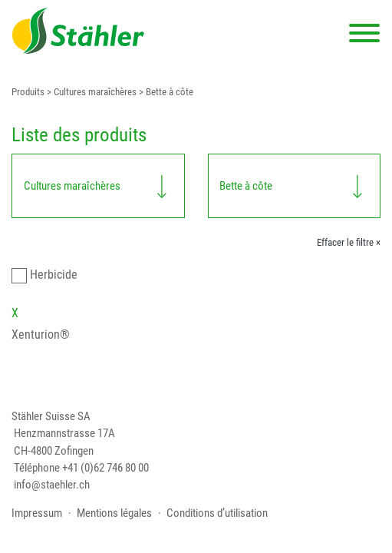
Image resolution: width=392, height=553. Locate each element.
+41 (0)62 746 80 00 (105, 468)
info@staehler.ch (52, 485)
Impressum (37, 513)
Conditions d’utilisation (217, 513)
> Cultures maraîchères (91, 92)
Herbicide (54, 275)
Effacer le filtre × (349, 242)
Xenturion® (41, 334)
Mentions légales (114, 513)
